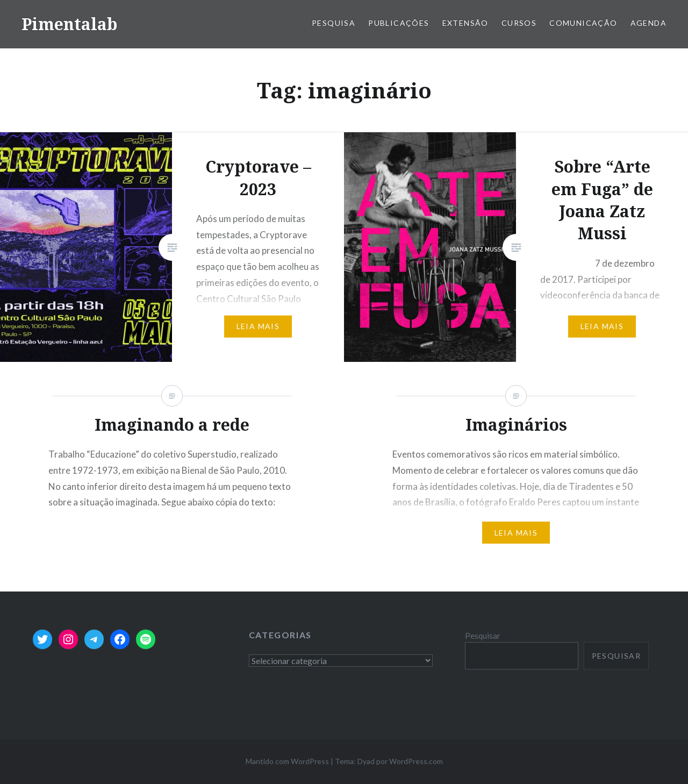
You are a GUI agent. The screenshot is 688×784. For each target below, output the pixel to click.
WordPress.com (416, 761)
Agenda (648, 23)
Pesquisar (483, 636)
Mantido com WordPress (287, 761)
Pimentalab (69, 24)
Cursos (519, 23)
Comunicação (583, 23)
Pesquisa (334, 23)
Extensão (465, 23)
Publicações (399, 23)
